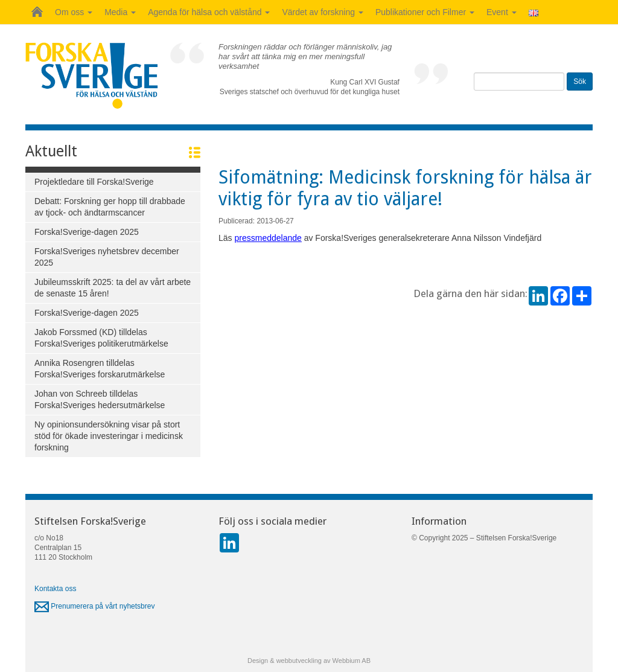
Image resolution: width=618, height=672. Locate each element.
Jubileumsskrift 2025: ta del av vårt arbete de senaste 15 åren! (113, 288)
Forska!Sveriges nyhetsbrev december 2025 (107, 257)
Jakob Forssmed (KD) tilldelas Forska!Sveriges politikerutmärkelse (101, 338)
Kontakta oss (55, 589)
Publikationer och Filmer (425, 12)
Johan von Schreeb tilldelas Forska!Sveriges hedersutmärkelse (100, 399)
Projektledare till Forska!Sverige (94, 182)
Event (502, 12)
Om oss (74, 12)
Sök (580, 82)
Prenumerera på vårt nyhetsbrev (94, 606)
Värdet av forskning (323, 12)
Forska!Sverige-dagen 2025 (87, 232)
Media (120, 12)
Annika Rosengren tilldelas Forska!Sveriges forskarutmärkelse (100, 369)
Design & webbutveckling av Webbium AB (309, 661)
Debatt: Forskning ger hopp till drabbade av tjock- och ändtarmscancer (110, 207)
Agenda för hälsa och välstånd (209, 12)
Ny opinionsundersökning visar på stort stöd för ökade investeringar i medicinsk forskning (109, 436)
